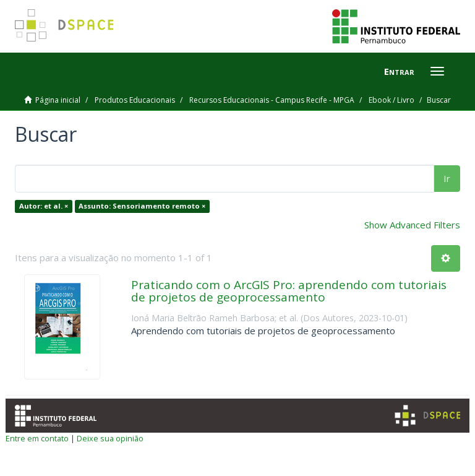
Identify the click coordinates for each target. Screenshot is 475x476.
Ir (447, 178)
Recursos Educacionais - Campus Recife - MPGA (272, 100)
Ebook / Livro (392, 100)
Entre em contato (37, 438)
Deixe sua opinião (110, 438)
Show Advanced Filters (412, 225)
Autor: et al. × (44, 206)
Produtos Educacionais (135, 100)
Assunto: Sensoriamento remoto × (142, 206)
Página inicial (58, 100)
